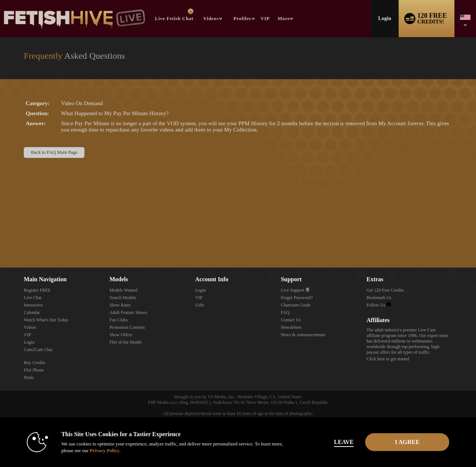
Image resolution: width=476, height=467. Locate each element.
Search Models (123, 298)
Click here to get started (388, 359)
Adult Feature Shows (128, 312)
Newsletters (291, 327)
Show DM (0, 240)
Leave (342, 442)
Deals (29, 377)
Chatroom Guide (296, 305)
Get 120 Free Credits (385, 290)
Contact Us (291, 320)
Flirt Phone (34, 370)
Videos (211, 18)
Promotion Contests (127, 327)
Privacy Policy (103, 450)
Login (385, 18)
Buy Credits (35, 363)
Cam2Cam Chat (38, 350)
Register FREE (37, 290)
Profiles (242, 18)
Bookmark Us (379, 298)
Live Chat (33, 298)
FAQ (285, 312)
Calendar (32, 312)
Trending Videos (200, 0)
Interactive (33, 305)
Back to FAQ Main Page (54, 152)
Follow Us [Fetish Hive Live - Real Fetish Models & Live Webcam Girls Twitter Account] (379, 305)
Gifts (200, 305)
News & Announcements (303, 335)
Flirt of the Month (125, 342)
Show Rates (120, 305)
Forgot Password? (297, 298)
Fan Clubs (118, 320)
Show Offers (121, 335)
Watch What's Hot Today (46, 320)
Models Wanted (123, 290)
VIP (265, 18)
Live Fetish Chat (174, 15)
